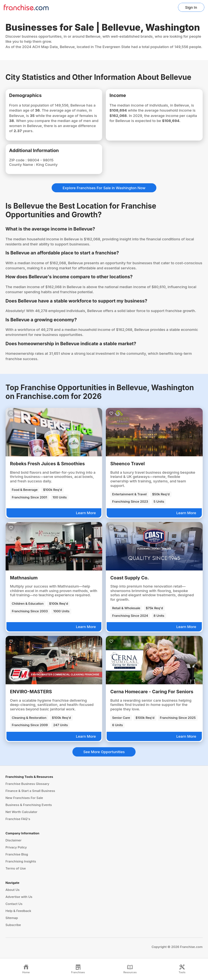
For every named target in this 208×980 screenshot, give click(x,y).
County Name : (23, 164)
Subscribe (13, 925)
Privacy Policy (16, 847)
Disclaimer (14, 840)
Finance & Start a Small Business (30, 791)
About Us (13, 890)
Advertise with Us (19, 897)
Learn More (86, 513)
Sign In (191, 7)
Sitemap (12, 918)
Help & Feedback (19, 911)
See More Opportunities (104, 752)
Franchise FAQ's (18, 819)
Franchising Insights (21, 861)
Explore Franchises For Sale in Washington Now (104, 188)
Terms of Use (16, 868)
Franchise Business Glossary (28, 784)
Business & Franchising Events (29, 805)
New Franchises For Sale (24, 798)
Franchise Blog (17, 854)
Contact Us (14, 904)
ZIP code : (19, 160)
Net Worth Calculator (22, 812)
